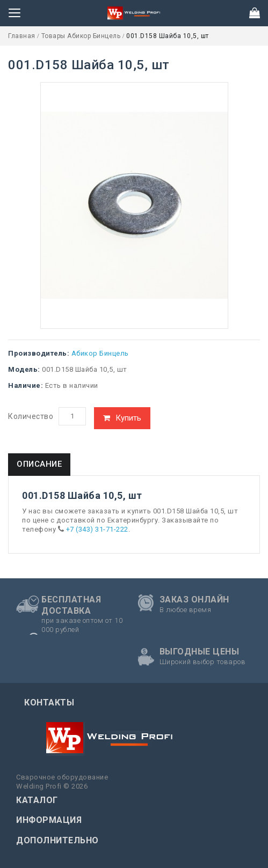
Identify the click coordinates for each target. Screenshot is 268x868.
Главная (23, 36)
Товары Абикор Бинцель (82, 36)
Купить (128, 418)
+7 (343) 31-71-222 (97, 529)
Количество (31, 416)
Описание (39, 464)
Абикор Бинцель (100, 353)
